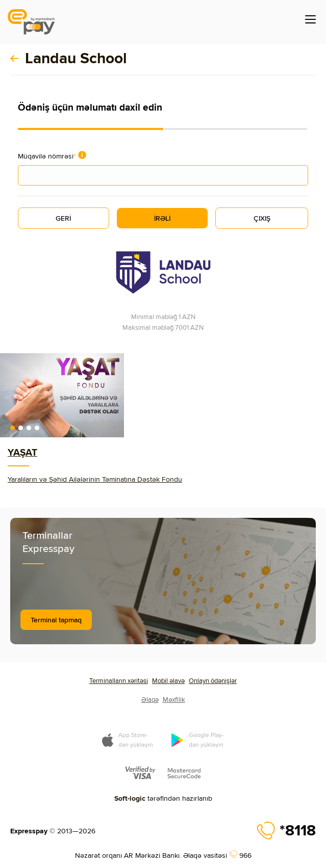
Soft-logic (130, 798)
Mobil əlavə (168, 680)
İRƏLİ (162, 218)
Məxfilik (174, 699)
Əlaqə (150, 699)
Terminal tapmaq (56, 620)
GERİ (63, 218)
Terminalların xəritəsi (119, 680)
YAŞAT (22, 452)
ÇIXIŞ (262, 218)
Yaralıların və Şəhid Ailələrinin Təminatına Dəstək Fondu (95, 479)
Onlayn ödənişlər (213, 680)
